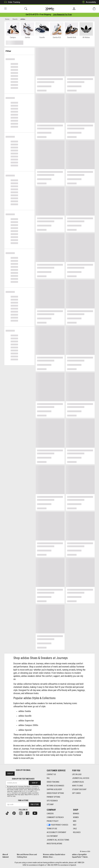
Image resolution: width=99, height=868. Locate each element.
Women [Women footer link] (76, 817)
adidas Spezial (25, 730)
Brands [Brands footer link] (76, 814)
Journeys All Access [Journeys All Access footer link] (81, 778)
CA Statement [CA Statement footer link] (52, 836)
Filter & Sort (19, 50)
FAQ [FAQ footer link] (48, 778)
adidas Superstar (26, 721)
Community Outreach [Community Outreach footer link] (55, 817)
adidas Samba (25, 712)
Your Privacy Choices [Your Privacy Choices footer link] (57, 825)
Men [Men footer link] (75, 821)
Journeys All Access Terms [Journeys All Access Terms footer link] (58, 840)
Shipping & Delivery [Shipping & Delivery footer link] (54, 789)
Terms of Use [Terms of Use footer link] (52, 829)
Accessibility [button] (88, 2)
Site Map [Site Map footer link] (50, 804)
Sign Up (10, 774)
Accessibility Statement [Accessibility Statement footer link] (56, 832)
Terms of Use (26, 791)
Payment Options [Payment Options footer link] (53, 797)
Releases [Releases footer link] (77, 832)
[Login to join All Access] (38, 15)
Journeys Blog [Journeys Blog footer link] (78, 782)
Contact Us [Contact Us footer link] (51, 774)
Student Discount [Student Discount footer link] (79, 789)
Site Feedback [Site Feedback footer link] (52, 801)
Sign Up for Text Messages (23, 779)
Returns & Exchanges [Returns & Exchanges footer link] (55, 786)
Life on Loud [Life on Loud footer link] (77, 774)
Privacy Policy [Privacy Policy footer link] (53, 821)
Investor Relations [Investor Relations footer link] (54, 844)
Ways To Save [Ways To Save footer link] (78, 786)
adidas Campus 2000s (28, 726)
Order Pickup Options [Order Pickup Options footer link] (55, 793)
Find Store (35, 804)
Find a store (23, 800)
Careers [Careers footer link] (50, 814)
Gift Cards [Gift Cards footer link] (76, 793)
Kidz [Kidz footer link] (75, 825)
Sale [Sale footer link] (75, 829)
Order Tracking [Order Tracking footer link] (53, 782)
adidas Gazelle (25, 716)
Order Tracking (11, 2)
